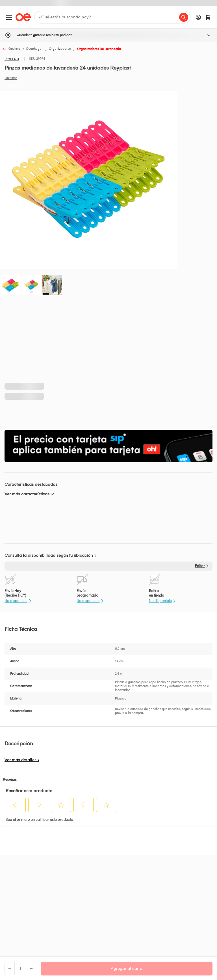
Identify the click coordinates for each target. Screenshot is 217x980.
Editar (200, 566)
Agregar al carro (127, 968)
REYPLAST (12, 59)
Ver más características (27, 494)
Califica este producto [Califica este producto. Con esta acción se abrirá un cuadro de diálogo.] (11, 78)
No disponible (16, 601)
